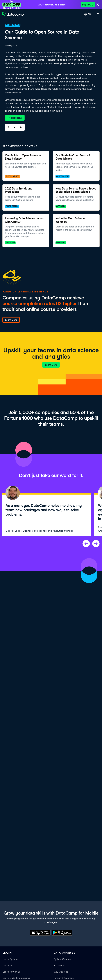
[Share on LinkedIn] (21, 127)
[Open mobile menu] (98, 14)
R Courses (59, 965)
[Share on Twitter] (15, 127)
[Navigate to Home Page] (13, 14)
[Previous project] (86, 544)
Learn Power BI (11, 972)
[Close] (98, 5)
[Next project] (96, 544)
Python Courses (63, 959)
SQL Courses (61, 972)
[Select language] (88, 14)
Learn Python (10, 959)
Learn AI (7, 965)
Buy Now (88, 5)
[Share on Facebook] (8, 127)
